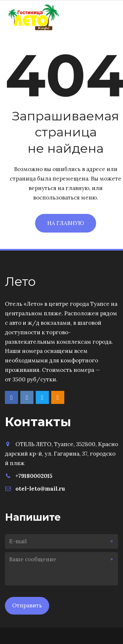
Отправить (27, 605)
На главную (66, 223)
